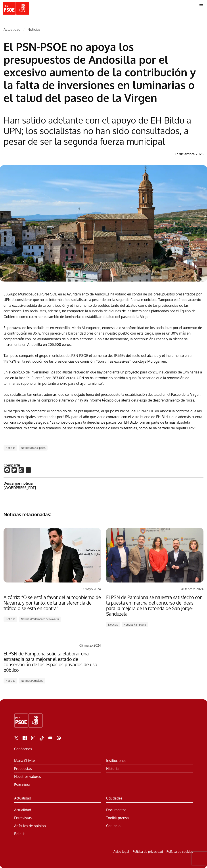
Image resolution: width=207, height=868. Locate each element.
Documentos (116, 810)
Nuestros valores (28, 777)
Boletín (20, 834)
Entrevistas (23, 818)
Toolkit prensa (117, 818)
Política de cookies (180, 851)
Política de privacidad (148, 851)
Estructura (22, 785)
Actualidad (12, 30)
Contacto (113, 826)
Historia (112, 769)
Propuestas (23, 769)
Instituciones (116, 761)
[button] (201, 6)
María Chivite (24, 761)
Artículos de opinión (30, 826)
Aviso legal (121, 851)
